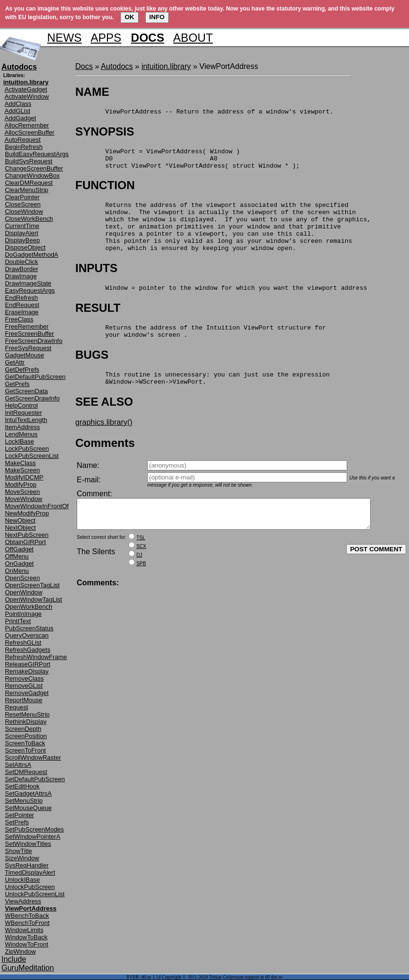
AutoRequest (23, 140)
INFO (157, 17)
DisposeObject (25, 247)
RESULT (98, 325)
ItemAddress (22, 427)
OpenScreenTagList (32, 585)
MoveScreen (22, 492)
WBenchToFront (27, 923)
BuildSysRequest (29, 161)
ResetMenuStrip (27, 714)
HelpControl (21, 405)
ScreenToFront (25, 750)
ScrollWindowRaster (33, 758)
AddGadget (21, 118)
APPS (106, 38)
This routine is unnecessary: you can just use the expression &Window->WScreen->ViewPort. (202, 400)
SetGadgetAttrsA (28, 793)
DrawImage (21, 276)
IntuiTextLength (26, 420)
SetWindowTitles (28, 844)
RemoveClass (24, 678)
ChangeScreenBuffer (34, 168)
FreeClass (19, 319)
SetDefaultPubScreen (35, 779)
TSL (140, 566)
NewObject (20, 520)
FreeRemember (27, 326)
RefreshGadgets (28, 650)
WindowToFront (26, 944)
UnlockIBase (22, 880)
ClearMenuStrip (26, 190)
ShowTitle (18, 851)
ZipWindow (20, 952)
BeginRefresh (24, 147)
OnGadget (19, 564)
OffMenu (17, 556)
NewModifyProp (27, 513)
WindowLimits (24, 930)
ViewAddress (23, 901)
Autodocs (117, 66)
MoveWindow (23, 499)
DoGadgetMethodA (31, 255)
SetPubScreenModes (34, 829)
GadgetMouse (24, 355)
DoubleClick (21, 262)
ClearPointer (22, 197)
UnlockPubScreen (30, 887)
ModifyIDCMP (24, 477)
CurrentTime (22, 226)
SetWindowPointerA (33, 837)
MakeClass (20, 463)
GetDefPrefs (22, 370)
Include (14, 959)
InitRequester (23, 413)
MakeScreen (22, 470)
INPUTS (96, 284)
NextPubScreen (27, 535)
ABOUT (193, 38)
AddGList (18, 111)
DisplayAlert (21, 233)
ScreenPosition (26, 736)
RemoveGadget (27, 693)
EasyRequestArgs (30, 291)
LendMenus (21, 434)
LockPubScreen (27, 449)
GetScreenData (26, 391)
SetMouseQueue (28, 808)
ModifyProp (21, 484)
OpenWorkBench (29, 607)
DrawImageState (28, 283)
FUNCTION (105, 191)
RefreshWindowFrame (36, 657)
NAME (92, 92)
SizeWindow (22, 858)
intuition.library (166, 66)
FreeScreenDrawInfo (34, 341)
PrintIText (18, 621)
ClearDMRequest (29, 183)
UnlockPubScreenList (35, 894)
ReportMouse (23, 700)
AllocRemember (27, 125)
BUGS (92, 375)
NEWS (64, 38)
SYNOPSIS (105, 133)
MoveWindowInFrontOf (37, 506)
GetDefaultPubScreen (35, 377)
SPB (141, 592)
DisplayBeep (22, 240)
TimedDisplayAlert (30, 872)
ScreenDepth (23, 729)
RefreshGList (23, 643)
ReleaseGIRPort (28, 664)
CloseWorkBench (29, 219)
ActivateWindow (27, 97)
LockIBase (19, 441)
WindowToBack (26, 937)
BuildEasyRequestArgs (37, 154)
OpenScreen (22, 578)
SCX (141, 575)
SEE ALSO (104, 425)
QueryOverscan (27, 635)
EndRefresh (21, 298)
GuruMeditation (28, 968)
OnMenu (17, 571)
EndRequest (22, 305)
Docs (84, 66)
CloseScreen (23, 204)
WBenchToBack (27, 916)
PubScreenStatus (29, 628)
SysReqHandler (27, 865)
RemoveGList (24, 686)
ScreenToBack (25, 743)
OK (129, 17)
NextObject (20, 528)
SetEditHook (22, 786)
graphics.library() (104, 445)
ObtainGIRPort (25, 542)
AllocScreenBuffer (30, 132)
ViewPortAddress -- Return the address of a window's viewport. (204, 113)
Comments (105, 466)
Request (16, 707)
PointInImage (23, 614)
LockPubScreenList (32, 456)
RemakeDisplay (27, 671)
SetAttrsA (18, 765)
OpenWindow (23, 592)
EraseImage (22, 312)
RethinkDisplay (26, 722)
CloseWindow (24, 211)
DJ (139, 584)
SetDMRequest (26, 772)
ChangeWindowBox (32, 176)
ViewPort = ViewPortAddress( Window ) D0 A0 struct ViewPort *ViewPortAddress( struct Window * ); (187, 162)
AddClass (18, 104)
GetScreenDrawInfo (32, 398)
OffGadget (19, 549)
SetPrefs (17, 822)
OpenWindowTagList (33, 599)
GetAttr (15, 362)
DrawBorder (21, 269)
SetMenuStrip (24, 801)
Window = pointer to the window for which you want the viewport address (221, 305)
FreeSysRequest (28, 348)
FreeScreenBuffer (29, 334)
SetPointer (19, 815)
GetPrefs (17, 384)
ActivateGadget (26, 89)
